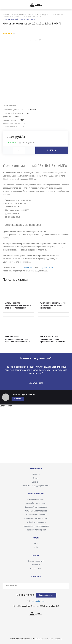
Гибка (36, 547)
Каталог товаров (36, 494)
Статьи (36, 478)
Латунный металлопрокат (36, 511)
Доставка (36, 565)
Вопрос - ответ (36, 569)
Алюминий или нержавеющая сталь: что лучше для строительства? (17, 339)
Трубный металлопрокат (36, 522)
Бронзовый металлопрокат (36, 507)
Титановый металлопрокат (36, 515)
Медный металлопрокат (36, 503)
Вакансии (36, 482)
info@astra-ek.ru (46, 268)
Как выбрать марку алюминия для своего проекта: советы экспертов (53, 339)
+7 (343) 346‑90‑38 (24, 268)
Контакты (36, 576)
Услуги (36, 538)
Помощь (36, 555)
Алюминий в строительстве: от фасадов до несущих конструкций (53, 305)
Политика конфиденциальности (36, 486)
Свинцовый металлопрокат (36, 518)
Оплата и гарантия (36, 561)
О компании (36, 469)
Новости (36, 474)
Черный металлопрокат (36, 530)
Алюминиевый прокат (36, 499)
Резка (36, 543)
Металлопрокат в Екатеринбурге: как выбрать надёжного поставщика (18, 305)
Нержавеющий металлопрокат (36, 526)
